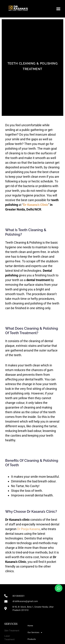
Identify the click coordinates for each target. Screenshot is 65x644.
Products (32, 639)
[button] (58, 9)
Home (30, 626)
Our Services (35, 632)
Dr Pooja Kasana (28, 529)
